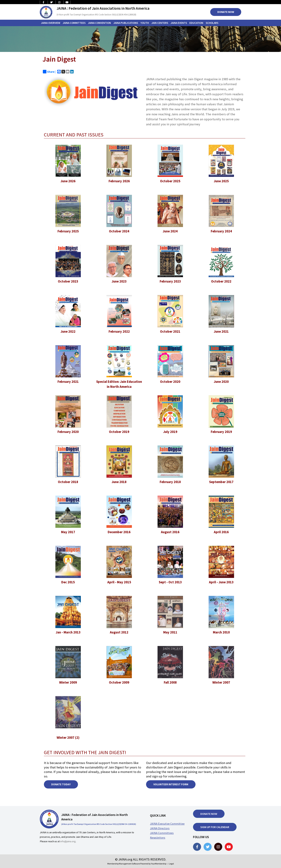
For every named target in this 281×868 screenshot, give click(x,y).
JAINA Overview (51, 23)
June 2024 (170, 231)
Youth (145, 23)
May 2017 (68, 532)
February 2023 (170, 281)
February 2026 (119, 181)
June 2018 (119, 482)
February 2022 (119, 331)
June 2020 (221, 382)
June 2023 (119, 281)
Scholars (212, 23)
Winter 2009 (68, 682)
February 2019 (221, 432)
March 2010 (221, 632)
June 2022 (68, 331)
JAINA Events (179, 23)
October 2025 (170, 181)
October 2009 (119, 682)
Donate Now (226, 12)
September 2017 (221, 482)
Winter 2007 (221, 682)
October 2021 (170, 331)
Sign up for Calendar (215, 827)
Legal (171, 864)
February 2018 (170, 482)
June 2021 (221, 331)
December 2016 (119, 532)
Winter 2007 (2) (68, 738)
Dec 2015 (68, 582)
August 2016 (170, 532)
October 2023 (68, 281)
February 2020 (68, 432)
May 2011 (170, 632)
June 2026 (68, 181)
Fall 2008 (170, 682)
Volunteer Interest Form (171, 784)
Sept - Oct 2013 (170, 582)
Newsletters (158, 838)
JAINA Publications (126, 23)
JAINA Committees (74, 23)
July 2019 (170, 432)
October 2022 (221, 281)
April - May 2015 (119, 582)
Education (196, 23)
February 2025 (68, 231)
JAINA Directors (160, 828)
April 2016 (221, 532)
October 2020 (170, 382)
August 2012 (119, 632)
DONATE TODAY (61, 784)
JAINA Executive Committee (167, 824)
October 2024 (119, 231)
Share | (49, 72)
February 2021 (68, 382)
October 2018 (68, 482)
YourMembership (159, 864)
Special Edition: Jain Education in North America (119, 384)
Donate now (209, 814)
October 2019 (119, 432)
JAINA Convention (99, 23)
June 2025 (221, 181)
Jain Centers (160, 23)
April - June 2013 (221, 582)
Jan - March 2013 (68, 632)
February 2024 (221, 231)
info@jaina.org (68, 841)
